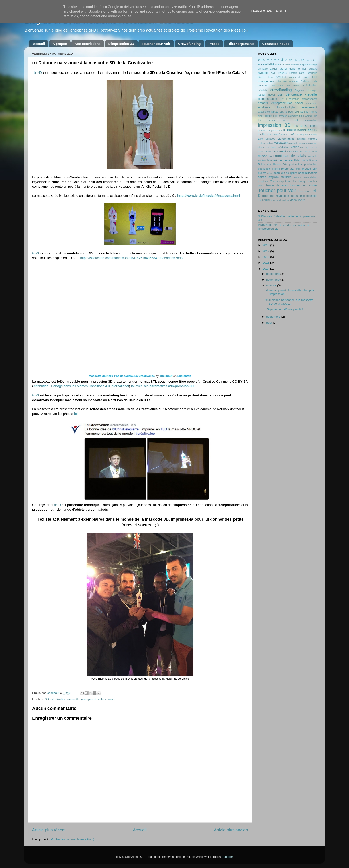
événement (309, 107)
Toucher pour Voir (156, 44)
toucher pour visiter (303, 185)
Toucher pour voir (277, 190)
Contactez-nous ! (276, 44)
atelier (274, 69)
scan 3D (279, 173)
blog (270, 77)
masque (303, 143)
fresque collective (289, 116)
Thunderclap (277, 181)
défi (280, 95)
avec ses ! (163, 386)
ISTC (304, 126)
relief (270, 173)
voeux (301, 200)
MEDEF (295, 147)
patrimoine (311, 165)
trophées (312, 196)
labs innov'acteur (277, 135)
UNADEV (267, 200)
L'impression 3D (121, 44)
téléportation (310, 177)
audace (313, 69)
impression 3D (274, 125)
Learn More (262, 11)
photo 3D (288, 169)
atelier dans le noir (293, 69)
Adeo (278, 64)
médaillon (283, 147)
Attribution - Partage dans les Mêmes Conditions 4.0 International (81, 386)
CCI (315, 77)
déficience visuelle (301, 94)
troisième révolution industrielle (284, 196)
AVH (274, 73)
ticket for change (296, 181)
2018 (266, 245)
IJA (296, 120)
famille (304, 112)
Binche (262, 77)
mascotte (74, 699)
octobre (272, 285)
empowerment (309, 99)
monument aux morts (299, 151)
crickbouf (166, 376)
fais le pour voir (289, 112)
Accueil (39, 44)
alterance (296, 64)
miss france (264, 151)
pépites (276, 169)
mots (314, 151)
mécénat (271, 147)
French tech (271, 116)
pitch (298, 169)
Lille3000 (270, 139)
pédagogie (264, 169)
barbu (302, 73)
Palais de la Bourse (306, 160)
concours (263, 86)
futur (302, 116)
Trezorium (305, 191)
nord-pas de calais (93, 699)
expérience (264, 112)
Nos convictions (88, 44)
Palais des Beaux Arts (273, 165)
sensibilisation (308, 173)
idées (286, 120)
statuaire (286, 177)
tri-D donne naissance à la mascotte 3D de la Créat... (289, 302)
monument (279, 151)
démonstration (268, 99)
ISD (296, 126)
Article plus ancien (231, 830)
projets (262, 173)
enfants (263, 103)
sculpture (292, 173)
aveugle (263, 73)
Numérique (275, 160)
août (270, 323)
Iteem (314, 126)
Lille (260, 139)
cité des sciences (288, 81)
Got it (281, 11)
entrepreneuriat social (287, 103)
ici (76, 414)
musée (263, 156)
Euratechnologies (286, 107)
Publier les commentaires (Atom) (73, 839)
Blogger (228, 857)
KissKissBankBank (298, 130)
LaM (291, 135)
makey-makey (265, 143)
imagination (311, 120)
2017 (276, 60)
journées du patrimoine (270, 131)
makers (312, 139)
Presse (214, 44)
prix (315, 169)
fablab (275, 112)
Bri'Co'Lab (281, 77)
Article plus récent (49, 830)
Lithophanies (286, 139)
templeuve (264, 181)
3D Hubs (294, 60)
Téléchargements (241, 44)
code (314, 81)
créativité (263, 90)
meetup (304, 147)
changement (266, 81)
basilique (312, 73)
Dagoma (299, 90)
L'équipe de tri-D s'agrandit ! (284, 309)
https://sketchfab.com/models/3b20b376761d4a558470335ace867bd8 (131, 258)
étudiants (264, 107)
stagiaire (274, 177)
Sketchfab (184, 376)
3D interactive (309, 60)
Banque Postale (288, 73)
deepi (272, 95)
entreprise (312, 103)
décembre (273, 274)
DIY (282, 99)
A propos (60, 44)
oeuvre (288, 160)
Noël (271, 156)
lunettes (301, 139)
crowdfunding (281, 90)
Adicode (286, 64)
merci (313, 147)
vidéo (293, 200)
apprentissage (309, 64)
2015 (261, 60)
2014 (266, 269)
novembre (273, 280)
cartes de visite (299, 77)
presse (307, 169)
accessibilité (266, 64)
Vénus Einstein (281, 200)
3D (47, 699)
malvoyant (281, 143)
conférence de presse (286, 86)
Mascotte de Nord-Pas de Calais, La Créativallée (122, 376)
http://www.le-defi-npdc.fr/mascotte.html (209, 196)
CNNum (305, 81)
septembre (274, 317)
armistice (263, 69)
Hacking (272, 120)
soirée (112, 699)
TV (260, 200)
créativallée (58, 699)
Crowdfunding (189, 44)
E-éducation (293, 99)
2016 (269, 60)
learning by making (306, 135)
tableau (297, 177)
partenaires (296, 165)
